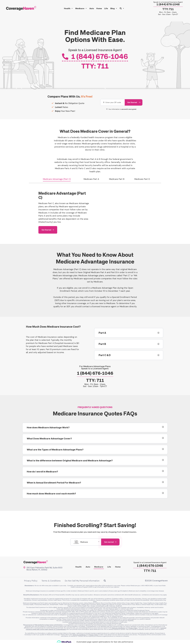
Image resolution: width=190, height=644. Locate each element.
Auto (92, 8)
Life (106, 8)
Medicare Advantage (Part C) (57, 183)
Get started (110, 546)
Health (68, 8)
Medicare (81, 8)
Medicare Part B (117, 183)
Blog (114, 8)
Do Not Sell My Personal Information (82, 581)
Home (99, 8)
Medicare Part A (91, 183)
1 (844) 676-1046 (168, 4)
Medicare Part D (142, 183)
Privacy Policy (31, 581)
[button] (122, 8)
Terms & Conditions (51, 581)
